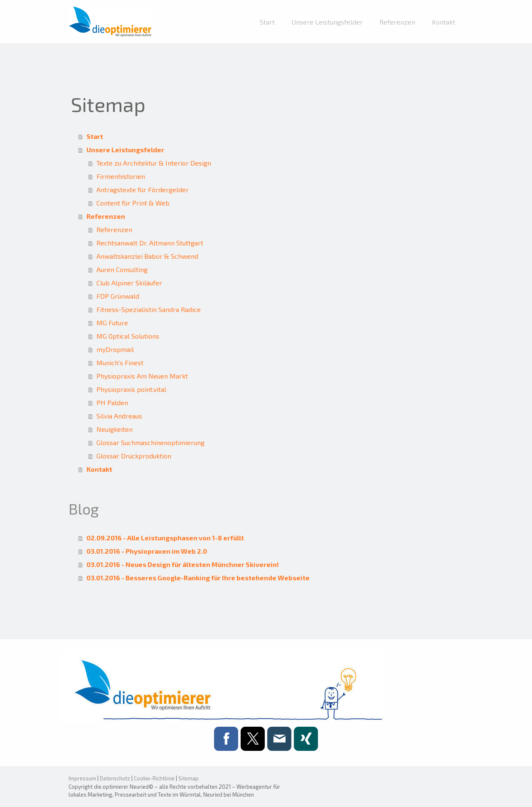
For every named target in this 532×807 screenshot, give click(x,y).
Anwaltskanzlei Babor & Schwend (147, 256)
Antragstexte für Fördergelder (143, 189)
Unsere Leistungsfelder (327, 22)
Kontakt (443, 22)
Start (267, 22)
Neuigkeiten (115, 429)
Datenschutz (115, 778)
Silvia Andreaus (119, 416)
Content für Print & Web (133, 203)
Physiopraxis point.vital (131, 389)
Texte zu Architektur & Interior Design (154, 163)
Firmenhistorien (121, 176)
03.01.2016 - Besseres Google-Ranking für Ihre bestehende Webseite (198, 578)
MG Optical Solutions (128, 336)
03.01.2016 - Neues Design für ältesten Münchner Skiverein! (183, 564)
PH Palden (112, 402)
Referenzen (397, 22)
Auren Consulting (122, 269)
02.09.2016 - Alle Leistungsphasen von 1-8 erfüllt (165, 538)
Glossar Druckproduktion (134, 456)
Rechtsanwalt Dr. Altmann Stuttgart (150, 243)
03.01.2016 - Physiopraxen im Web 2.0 (147, 551)
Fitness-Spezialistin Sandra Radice (149, 309)
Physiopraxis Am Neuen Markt (142, 376)
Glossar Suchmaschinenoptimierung (150, 442)
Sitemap (188, 778)
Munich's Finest (120, 363)
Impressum (82, 778)
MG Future (112, 323)
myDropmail (115, 349)
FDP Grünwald (118, 296)
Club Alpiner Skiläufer (129, 283)
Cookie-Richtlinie (154, 778)
